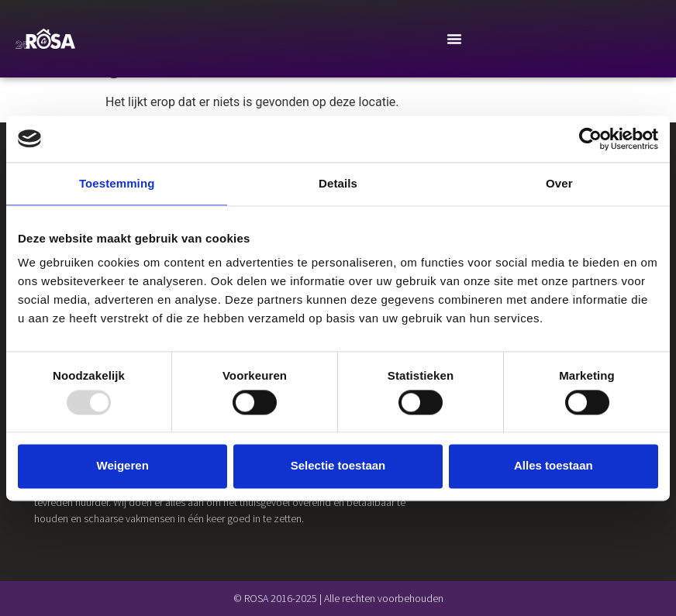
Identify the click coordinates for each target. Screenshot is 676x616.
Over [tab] (559, 183)
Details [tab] (338, 183)
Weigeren (123, 466)
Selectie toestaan (338, 466)
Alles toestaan (554, 466)
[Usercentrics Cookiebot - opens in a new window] (590, 139)
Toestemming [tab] (117, 183)
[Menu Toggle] (454, 39)
